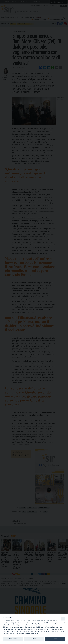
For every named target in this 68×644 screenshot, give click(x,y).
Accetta (55, 639)
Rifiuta (34, 639)
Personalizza (13, 639)
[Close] (63, 619)
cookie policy (29, 633)
